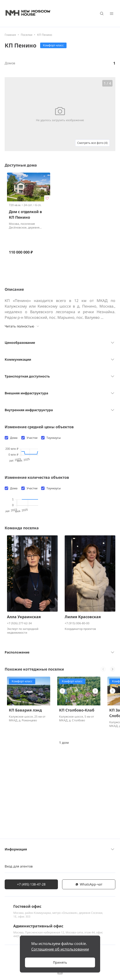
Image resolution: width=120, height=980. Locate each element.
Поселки (26, 35)
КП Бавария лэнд (25, 787)
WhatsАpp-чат (89, 890)
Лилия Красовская (83, 694)
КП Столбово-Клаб (77, 787)
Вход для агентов (19, 872)
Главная (10, 35)
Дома (14, 438)
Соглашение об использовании (60, 949)
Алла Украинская (24, 694)
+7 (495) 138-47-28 (31, 890)
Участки (32, 438)
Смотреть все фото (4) (92, 143)
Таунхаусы (54, 438)
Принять (60, 962)
